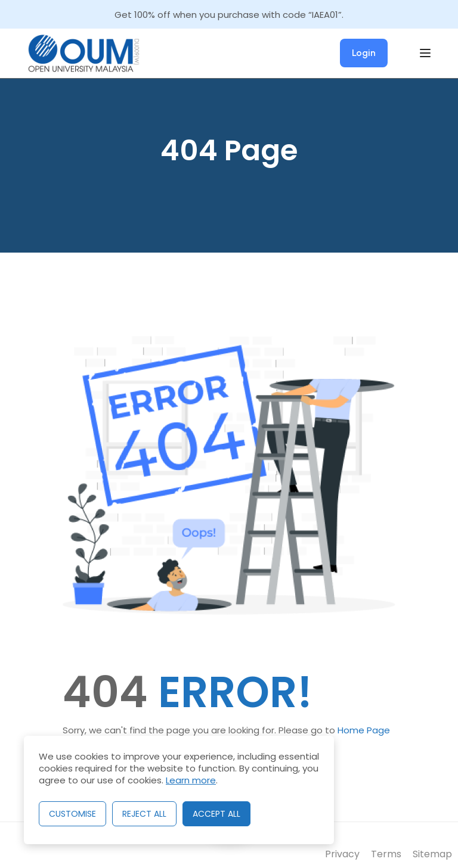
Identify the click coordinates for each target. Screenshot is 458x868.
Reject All (144, 814)
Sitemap (432, 854)
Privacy (342, 854)
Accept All (216, 814)
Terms (386, 854)
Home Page (364, 730)
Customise (72, 814)
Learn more (191, 780)
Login (364, 53)
